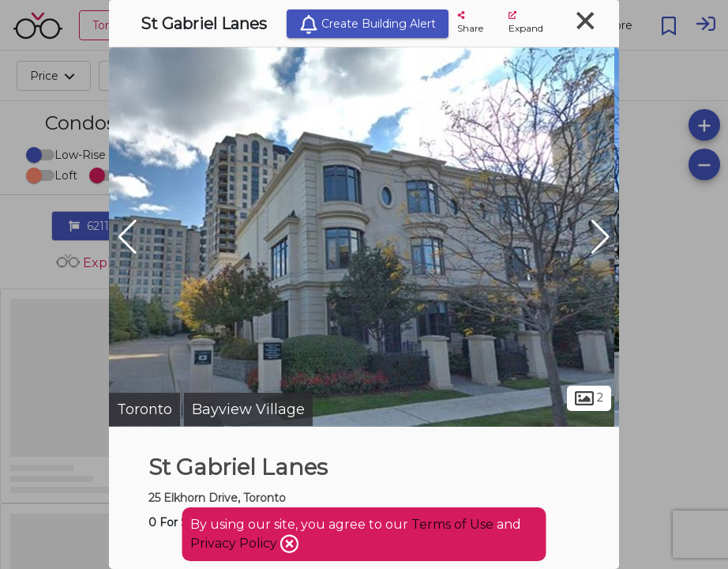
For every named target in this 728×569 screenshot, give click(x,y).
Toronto (144, 409)
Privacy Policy (235, 543)
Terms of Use (452, 524)
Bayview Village (248, 409)
